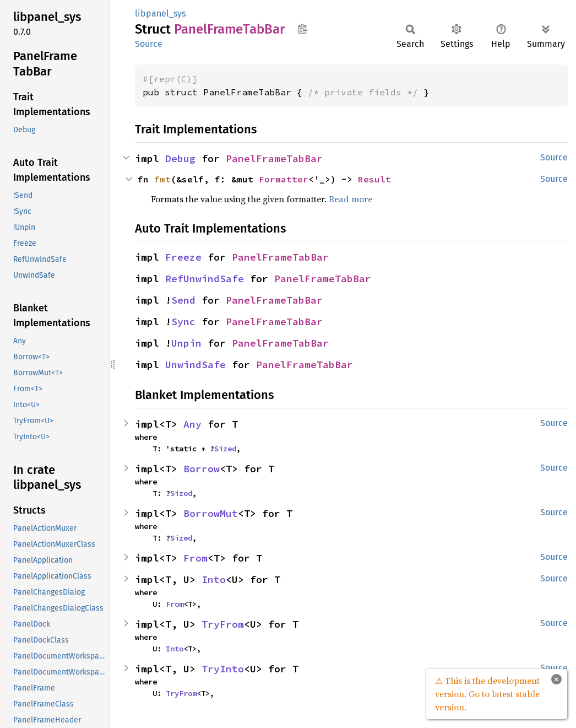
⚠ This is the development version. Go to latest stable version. (487, 694)
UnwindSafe (195, 365)
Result (374, 179)
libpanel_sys (160, 14)
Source (149, 44)
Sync (183, 322)
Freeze (183, 257)
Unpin (186, 343)
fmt (162, 179)
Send (183, 300)
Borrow (202, 469)
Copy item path (303, 29)
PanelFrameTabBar (274, 158)
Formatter (284, 179)
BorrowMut (211, 513)
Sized (225, 449)
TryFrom (223, 624)
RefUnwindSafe (205, 279)
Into (214, 579)
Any (192, 424)
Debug (180, 158)
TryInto (223, 669)
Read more (351, 199)
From (195, 558)
